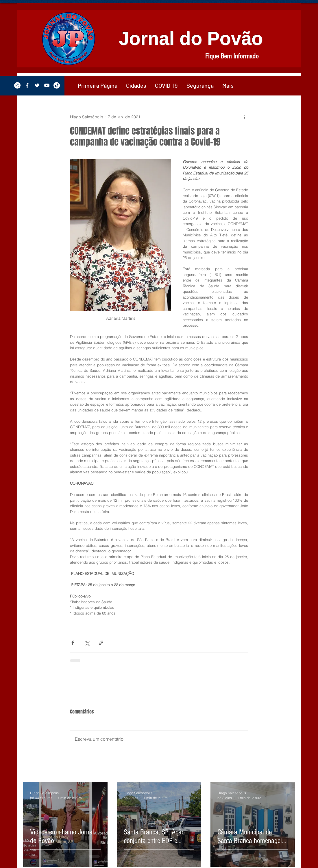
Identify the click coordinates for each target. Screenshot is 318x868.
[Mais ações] (245, 117)
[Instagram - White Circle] (17, 85)
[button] (136, 85)
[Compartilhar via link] (101, 643)
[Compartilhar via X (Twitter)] (87, 643)
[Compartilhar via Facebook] (73, 643)
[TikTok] (57, 85)
